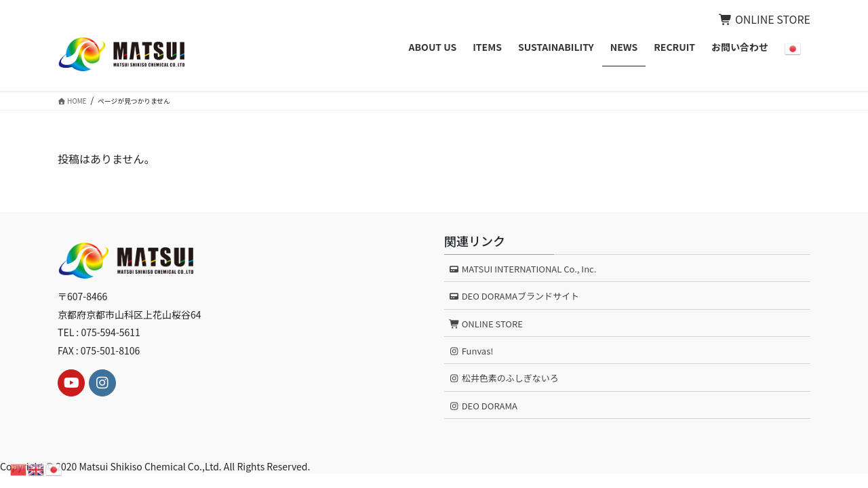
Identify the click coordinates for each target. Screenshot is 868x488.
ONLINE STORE (765, 19)
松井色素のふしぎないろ (504, 378)
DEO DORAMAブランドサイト (514, 296)
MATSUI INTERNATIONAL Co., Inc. (523, 269)
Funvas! (471, 351)
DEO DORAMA (483, 406)
